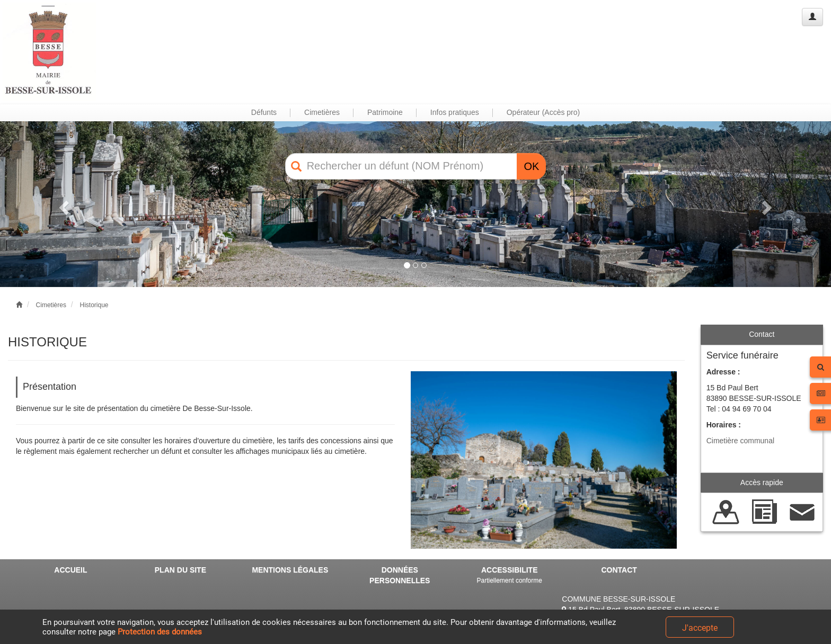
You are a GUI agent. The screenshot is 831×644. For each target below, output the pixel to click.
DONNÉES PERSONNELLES (400, 575)
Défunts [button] (264, 112)
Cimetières (51, 305)
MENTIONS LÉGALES (290, 570)
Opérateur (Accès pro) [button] (543, 112)
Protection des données (160, 632)
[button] (62, 204)
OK (531, 166)
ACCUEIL (70, 570)
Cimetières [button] (322, 112)
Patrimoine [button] (385, 112)
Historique (94, 305)
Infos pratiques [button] (455, 112)
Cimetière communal (740, 441)
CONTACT (619, 570)
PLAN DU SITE (180, 570)
